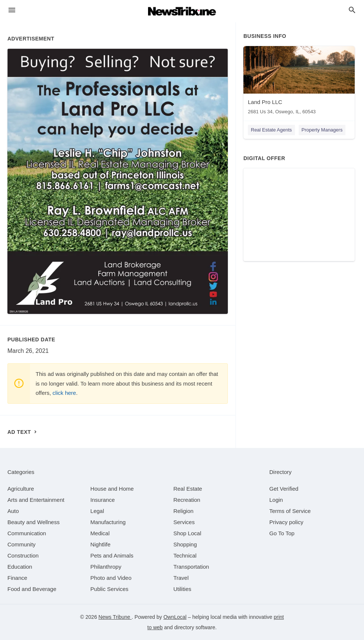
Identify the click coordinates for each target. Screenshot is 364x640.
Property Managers (322, 130)
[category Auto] (13, 511)
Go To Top (282, 533)
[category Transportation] (191, 567)
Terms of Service (290, 511)
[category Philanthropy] (106, 567)
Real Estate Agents (271, 130)
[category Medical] (100, 533)
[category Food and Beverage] (32, 589)
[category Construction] (23, 555)
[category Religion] (183, 511)
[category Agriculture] (21, 489)
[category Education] (20, 567)
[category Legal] (97, 511)
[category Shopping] (185, 544)
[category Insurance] (103, 500)
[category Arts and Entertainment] (36, 500)
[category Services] (184, 522)
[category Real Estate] (188, 489)
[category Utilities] (182, 589)
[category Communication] (27, 533)
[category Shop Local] (187, 533)
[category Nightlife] (101, 544)
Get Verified (284, 489)
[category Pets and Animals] (112, 555)
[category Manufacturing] (108, 522)
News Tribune (115, 617)
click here (64, 393)
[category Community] (22, 544)
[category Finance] (17, 578)
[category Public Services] (110, 589)
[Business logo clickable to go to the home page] (182, 11)
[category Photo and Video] (111, 578)
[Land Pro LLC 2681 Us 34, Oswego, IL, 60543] (299, 82)
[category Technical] (185, 555)
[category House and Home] (112, 489)
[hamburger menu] (12, 10)
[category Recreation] (187, 500)
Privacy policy (286, 522)
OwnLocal (175, 617)
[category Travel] (181, 578)
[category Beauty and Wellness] (34, 522)
